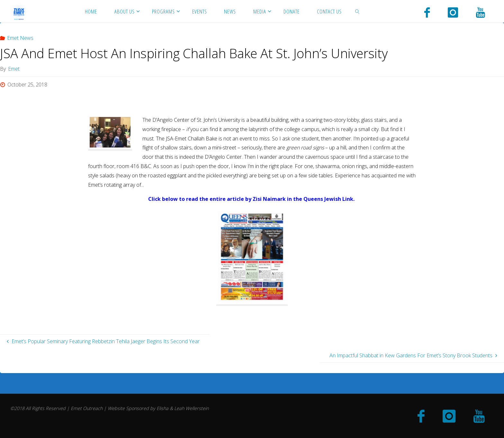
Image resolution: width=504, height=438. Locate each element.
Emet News (20, 38)
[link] (357, 11)
